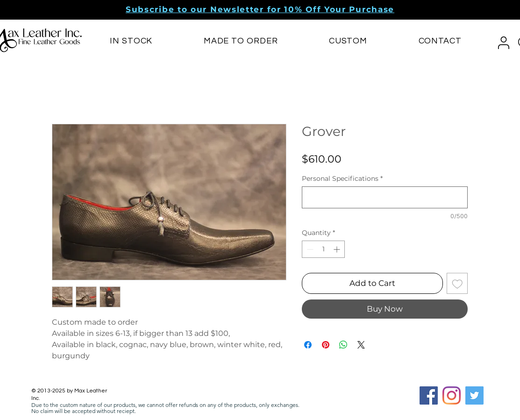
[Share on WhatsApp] (343, 345)
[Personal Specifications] (385, 197)
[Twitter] (474, 395)
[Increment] (338, 249)
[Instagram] (452, 395)
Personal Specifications (342, 179)
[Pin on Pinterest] (326, 345)
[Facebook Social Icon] (429, 395)
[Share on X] (361, 345)
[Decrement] (309, 249)
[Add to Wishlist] (457, 284)
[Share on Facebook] (308, 345)
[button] (260, 9)
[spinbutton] (323, 249)
